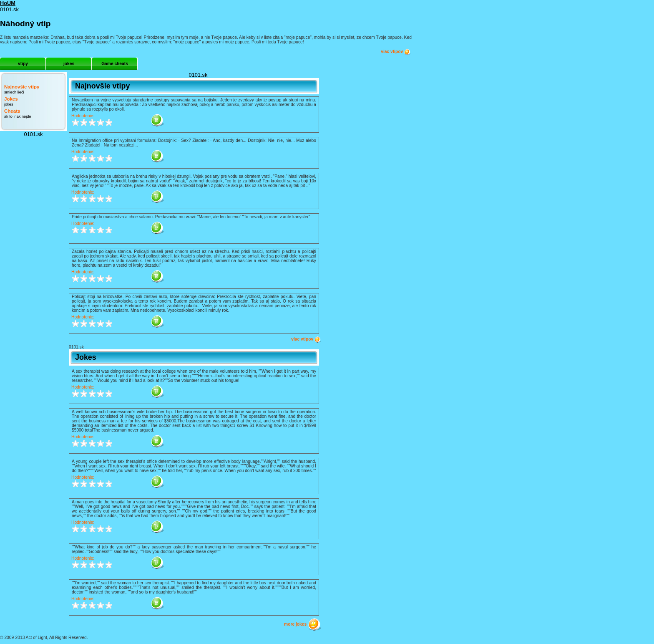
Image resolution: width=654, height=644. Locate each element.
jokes (69, 64)
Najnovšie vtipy (22, 87)
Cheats (12, 111)
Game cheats (115, 64)
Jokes (11, 99)
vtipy (23, 64)
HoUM (8, 3)
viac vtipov (396, 52)
